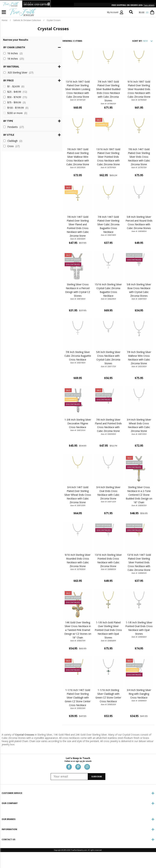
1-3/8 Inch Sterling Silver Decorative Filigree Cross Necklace (57, 444)
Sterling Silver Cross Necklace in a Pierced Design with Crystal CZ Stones (57, 305)
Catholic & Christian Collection (27, 20)
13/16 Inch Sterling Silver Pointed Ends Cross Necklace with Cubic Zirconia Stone (96, 583)
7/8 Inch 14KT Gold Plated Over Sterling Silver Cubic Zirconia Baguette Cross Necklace (96, 235)
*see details (149, 5)
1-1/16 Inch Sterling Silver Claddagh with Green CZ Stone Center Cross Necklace (96, 722)
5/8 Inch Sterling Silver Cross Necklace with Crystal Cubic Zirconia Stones (96, 374)
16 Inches (13, 53)
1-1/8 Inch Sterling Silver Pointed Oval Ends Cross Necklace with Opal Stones (135, 652)
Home (5, 20)
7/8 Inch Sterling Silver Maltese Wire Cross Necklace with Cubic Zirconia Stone (135, 374)
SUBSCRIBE (97, 796)
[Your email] (69, 796)
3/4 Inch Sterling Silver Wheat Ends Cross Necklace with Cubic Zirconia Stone (135, 444)
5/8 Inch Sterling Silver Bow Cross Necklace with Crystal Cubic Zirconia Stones (135, 305)
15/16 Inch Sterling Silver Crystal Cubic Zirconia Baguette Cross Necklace (96, 305)
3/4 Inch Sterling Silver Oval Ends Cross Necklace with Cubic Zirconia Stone (96, 513)
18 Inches (14, 59)
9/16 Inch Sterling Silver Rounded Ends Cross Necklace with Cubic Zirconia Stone (57, 583)
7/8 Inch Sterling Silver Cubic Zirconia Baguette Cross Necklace (57, 374)
